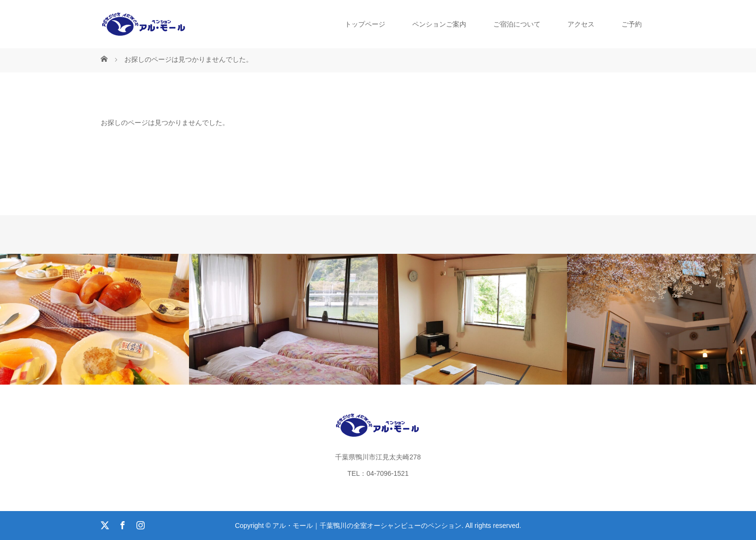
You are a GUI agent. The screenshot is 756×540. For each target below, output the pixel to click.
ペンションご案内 (439, 24)
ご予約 (632, 24)
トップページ (365, 24)
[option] (94, 319)
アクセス (581, 24)
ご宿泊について (517, 24)
